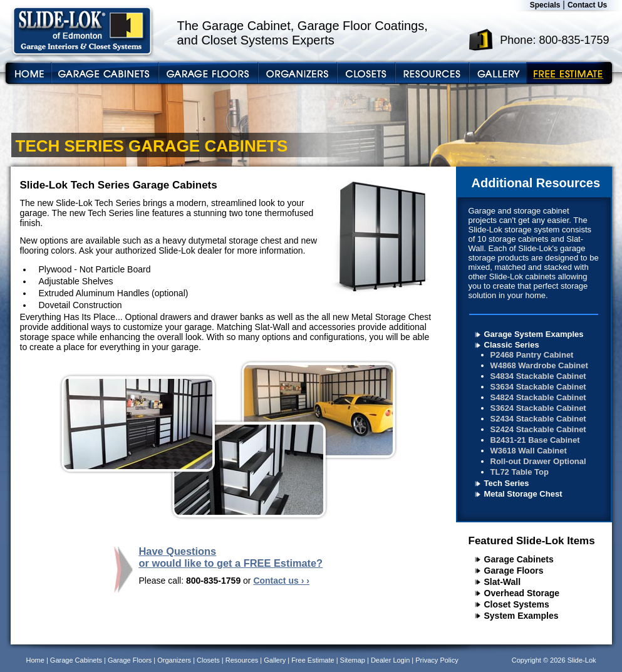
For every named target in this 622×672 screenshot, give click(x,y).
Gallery (275, 660)
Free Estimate (313, 660)
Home (35, 660)
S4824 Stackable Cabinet (538, 397)
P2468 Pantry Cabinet (532, 355)
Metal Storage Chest (523, 494)
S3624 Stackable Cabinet (538, 408)
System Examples (521, 616)
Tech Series (507, 483)
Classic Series (512, 345)
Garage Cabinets (519, 559)
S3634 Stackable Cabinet (538, 387)
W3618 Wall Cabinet (529, 451)
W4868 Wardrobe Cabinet (539, 365)
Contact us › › (281, 581)
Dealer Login (390, 660)
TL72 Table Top (520, 472)
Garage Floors (514, 571)
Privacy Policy (437, 660)
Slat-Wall (503, 582)
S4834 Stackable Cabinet (538, 376)
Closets (208, 660)
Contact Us (587, 5)
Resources (242, 660)
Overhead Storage (522, 593)
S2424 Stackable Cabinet (538, 429)
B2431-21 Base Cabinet (535, 440)
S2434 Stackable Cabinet (538, 419)
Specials (545, 5)
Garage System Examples (534, 334)
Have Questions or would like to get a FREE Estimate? (231, 557)
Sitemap (353, 660)
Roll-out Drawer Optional (538, 461)
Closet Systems (517, 604)
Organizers (174, 660)
